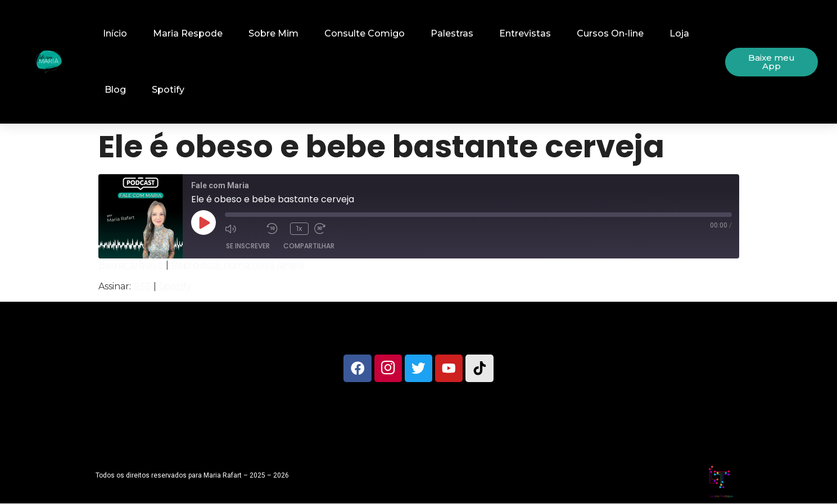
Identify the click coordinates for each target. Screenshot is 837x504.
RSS (142, 286)
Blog (115, 90)
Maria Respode (188, 33)
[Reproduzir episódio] (203, 223)
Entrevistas (525, 33)
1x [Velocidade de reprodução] (299, 228)
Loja (679, 33)
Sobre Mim (273, 33)
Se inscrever (248, 246)
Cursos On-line (610, 33)
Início (115, 33)
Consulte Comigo (365, 33)
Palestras (452, 33)
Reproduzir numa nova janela (237, 265)
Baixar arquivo (131, 265)
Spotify (168, 90)
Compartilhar (309, 246)
